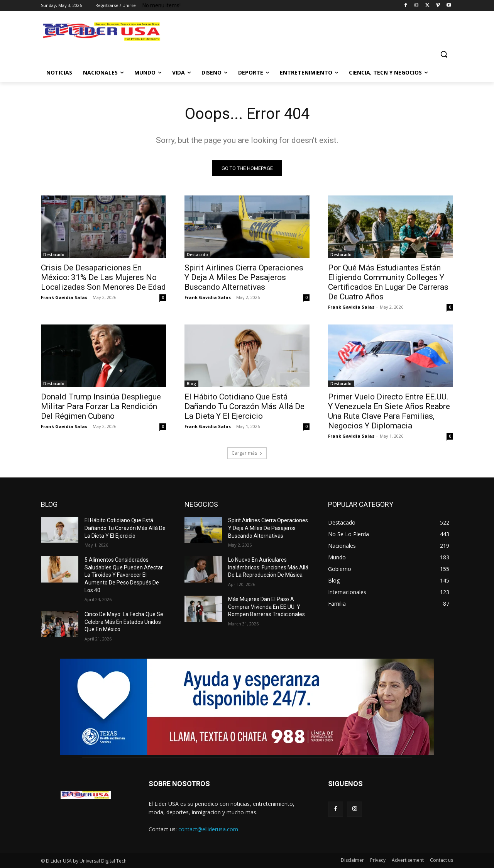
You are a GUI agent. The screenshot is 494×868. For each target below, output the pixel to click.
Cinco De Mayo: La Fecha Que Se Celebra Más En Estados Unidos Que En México (124, 622)
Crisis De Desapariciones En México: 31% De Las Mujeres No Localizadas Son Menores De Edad (103, 277)
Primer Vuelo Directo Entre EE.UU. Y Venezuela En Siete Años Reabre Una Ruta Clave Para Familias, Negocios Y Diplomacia (389, 411)
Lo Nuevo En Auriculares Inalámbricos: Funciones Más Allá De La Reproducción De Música (268, 567)
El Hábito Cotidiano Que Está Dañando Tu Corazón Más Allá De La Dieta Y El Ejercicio (244, 406)
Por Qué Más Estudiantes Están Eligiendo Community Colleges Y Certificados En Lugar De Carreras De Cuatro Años (388, 282)
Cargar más (247, 453)
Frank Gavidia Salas (64, 297)
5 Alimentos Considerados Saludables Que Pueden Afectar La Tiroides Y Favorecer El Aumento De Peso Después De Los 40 (124, 575)
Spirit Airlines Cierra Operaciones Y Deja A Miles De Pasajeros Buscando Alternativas (244, 277)
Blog (191, 384)
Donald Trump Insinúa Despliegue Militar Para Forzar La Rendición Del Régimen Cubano (101, 406)
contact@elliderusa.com (208, 829)
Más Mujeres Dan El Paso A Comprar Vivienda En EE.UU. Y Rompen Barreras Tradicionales (266, 607)
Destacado (54, 255)
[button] (444, 54)
